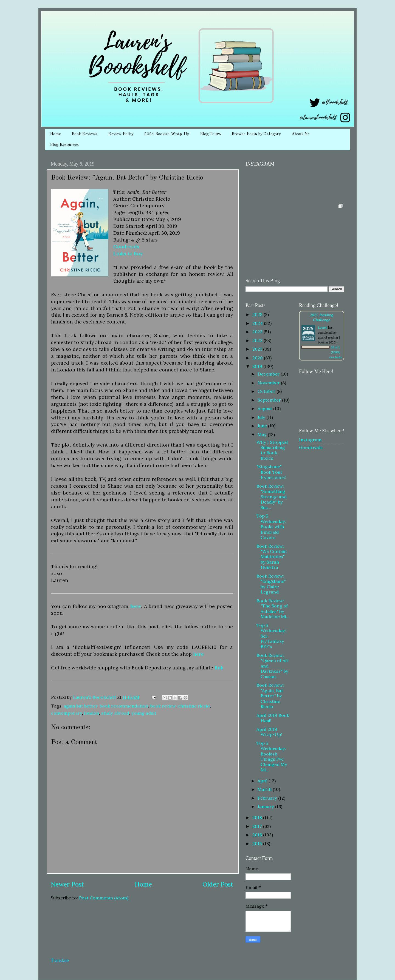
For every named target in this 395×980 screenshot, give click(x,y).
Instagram (310, 440)
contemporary (67, 713)
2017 (258, 826)
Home (55, 134)
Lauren (323, 328)
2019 (258, 366)
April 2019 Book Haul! (273, 718)
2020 (258, 358)
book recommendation (124, 706)
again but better (81, 706)
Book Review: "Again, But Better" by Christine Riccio (270, 696)
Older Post (218, 884)
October (267, 391)
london (92, 713)
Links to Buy (128, 253)
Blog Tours (210, 134)
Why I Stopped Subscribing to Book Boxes (272, 450)
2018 (258, 817)
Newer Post (67, 884)
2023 (258, 332)
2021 (258, 349)
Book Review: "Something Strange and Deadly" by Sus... (272, 497)
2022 (258, 340)
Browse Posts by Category (256, 134)
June (263, 426)
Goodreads (126, 247)
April (263, 781)
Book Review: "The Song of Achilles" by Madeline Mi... (273, 609)
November (269, 383)
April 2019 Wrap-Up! (269, 732)
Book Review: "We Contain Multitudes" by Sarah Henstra (272, 557)
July (262, 417)
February (268, 798)
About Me (301, 134)
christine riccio (194, 706)
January (266, 806)
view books (335, 357)
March (265, 789)
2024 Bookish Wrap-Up (167, 134)
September (270, 400)
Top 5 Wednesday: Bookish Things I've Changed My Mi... (272, 756)
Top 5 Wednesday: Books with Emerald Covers (271, 527)
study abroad (115, 713)
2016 (258, 835)
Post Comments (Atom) (104, 898)
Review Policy (121, 134)
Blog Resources (64, 145)
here (136, 606)
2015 (258, 843)
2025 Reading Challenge (321, 317)
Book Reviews (84, 134)
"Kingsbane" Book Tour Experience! (271, 472)
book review (163, 706)
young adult (144, 713)
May (263, 434)
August (265, 408)
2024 (258, 323)
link (219, 668)
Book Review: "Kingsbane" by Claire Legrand (271, 584)
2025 (258, 314)
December (269, 374)
